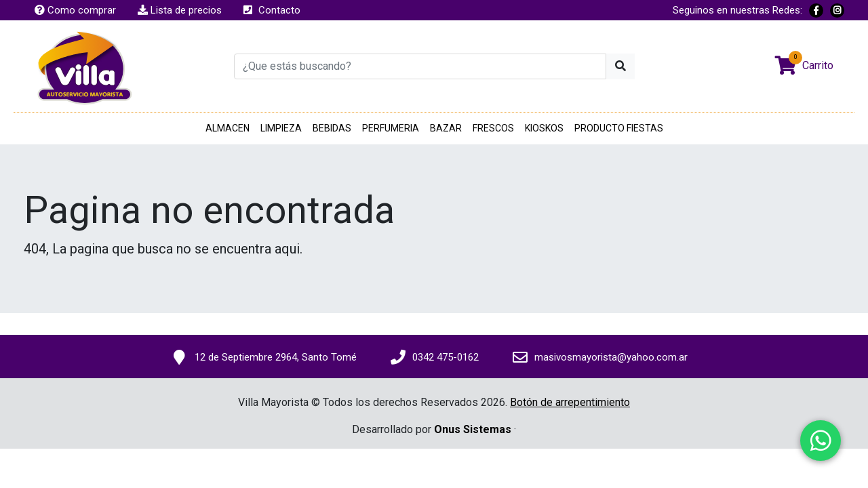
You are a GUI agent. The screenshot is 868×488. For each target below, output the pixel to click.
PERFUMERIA (391, 128)
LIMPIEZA (281, 128)
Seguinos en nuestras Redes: (737, 10)
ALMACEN (228, 128)
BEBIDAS (332, 128)
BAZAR (446, 128)
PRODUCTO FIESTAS (619, 128)
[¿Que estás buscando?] (420, 66)
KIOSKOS (544, 128)
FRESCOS (493, 128)
